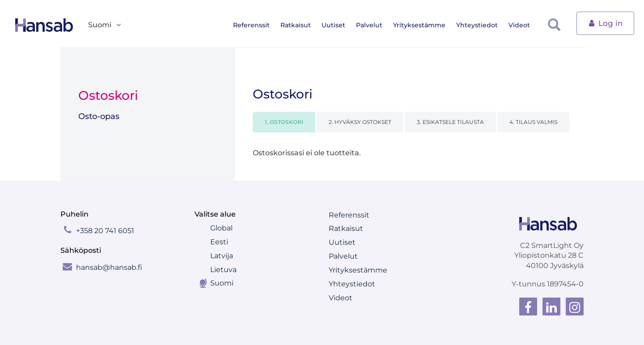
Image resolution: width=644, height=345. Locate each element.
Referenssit (258, 25)
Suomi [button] (105, 25)
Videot (526, 25)
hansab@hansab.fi (109, 267)
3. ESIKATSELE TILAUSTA (450, 122)
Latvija (222, 256)
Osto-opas (99, 116)
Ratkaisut (303, 25)
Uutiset (341, 25)
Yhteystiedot (484, 25)
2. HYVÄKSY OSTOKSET (360, 122)
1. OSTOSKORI (284, 122)
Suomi (222, 283)
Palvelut (376, 25)
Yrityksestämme (426, 25)
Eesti (219, 242)
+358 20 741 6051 (105, 231)
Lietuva (223, 270)
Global (221, 228)
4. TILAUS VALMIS (533, 122)
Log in (605, 23)
